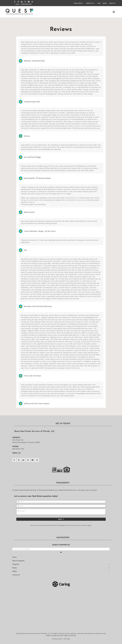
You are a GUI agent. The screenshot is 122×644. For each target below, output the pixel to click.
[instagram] (25, 2)
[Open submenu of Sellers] (109, 572)
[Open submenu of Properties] (109, 564)
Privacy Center (57, 639)
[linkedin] (22, 2)
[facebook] (15, 2)
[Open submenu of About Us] (94, 3)
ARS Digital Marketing (68, 635)
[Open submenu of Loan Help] (83, 3)
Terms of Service (82, 525)
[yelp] (32, 2)
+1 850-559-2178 (26, 4)
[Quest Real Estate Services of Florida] (19, 9)
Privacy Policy (69, 525)
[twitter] (18, 2)
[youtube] (29, 2)
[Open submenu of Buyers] (109, 568)
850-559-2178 (18, 449)
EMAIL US (16, 453)
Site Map (67, 639)
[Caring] (61, 582)
